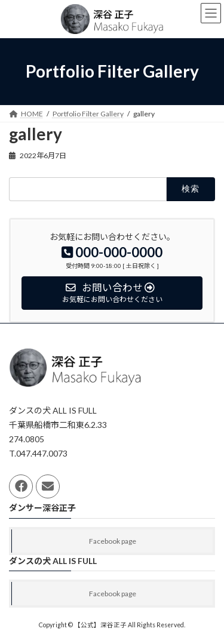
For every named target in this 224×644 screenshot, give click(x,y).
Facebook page (113, 541)
